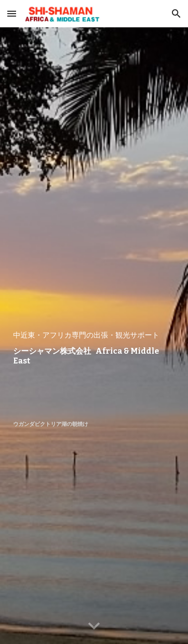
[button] (12, 13)
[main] (94, 335)
